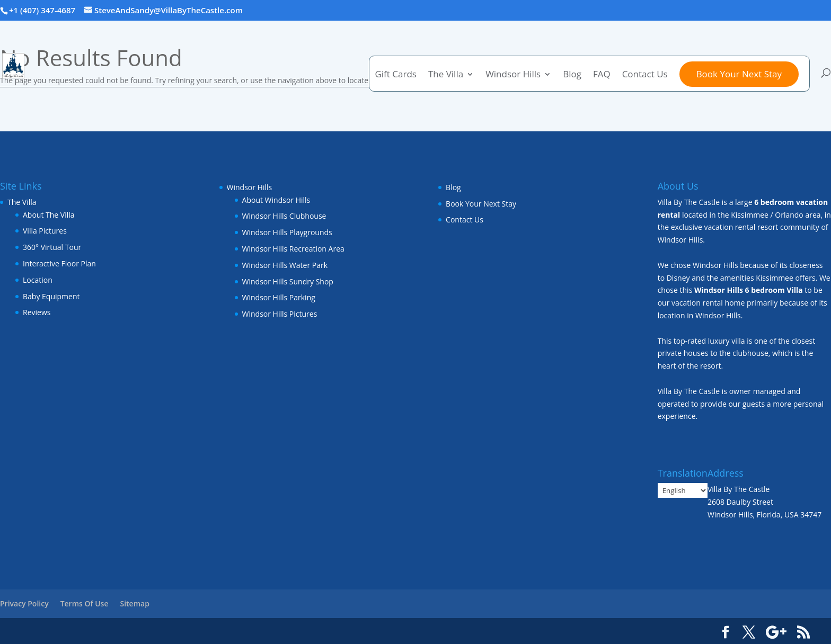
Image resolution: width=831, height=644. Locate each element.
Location (38, 280)
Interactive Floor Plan (59, 263)
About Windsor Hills (276, 200)
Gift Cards (395, 75)
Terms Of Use (85, 603)
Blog (572, 75)
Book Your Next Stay (739, 74)
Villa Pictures (45, 231)
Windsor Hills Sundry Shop (288, 281)
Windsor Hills (513, 75)
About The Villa (49, 215)
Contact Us (645, 75)
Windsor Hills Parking (279, 297)
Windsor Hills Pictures (280, 314)
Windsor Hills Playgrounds (287, 232)
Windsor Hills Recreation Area (293, 249)
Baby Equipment (51, 296)
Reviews (37, 312)
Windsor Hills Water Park (285, 265)
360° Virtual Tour (52, 247)
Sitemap (134, 603)
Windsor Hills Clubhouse (284, 216)
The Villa (446, 75)
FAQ (602, 75)
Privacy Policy (24, 603)
